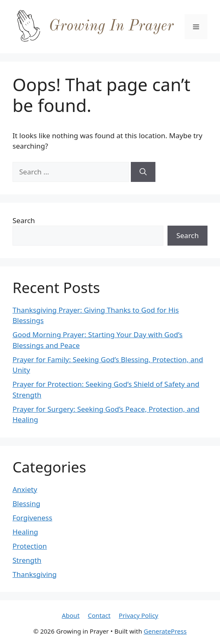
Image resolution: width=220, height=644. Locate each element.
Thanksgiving (35, 574)
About (71, 615)
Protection (30, 546)
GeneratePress (165, 631)
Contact (99, 615)
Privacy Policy (139, 615)
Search (24, 220)
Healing (25, 532)
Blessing (26, 504)
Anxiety (25, 489)
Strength (27, 560)
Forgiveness (32, 518)
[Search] (143, 172)
